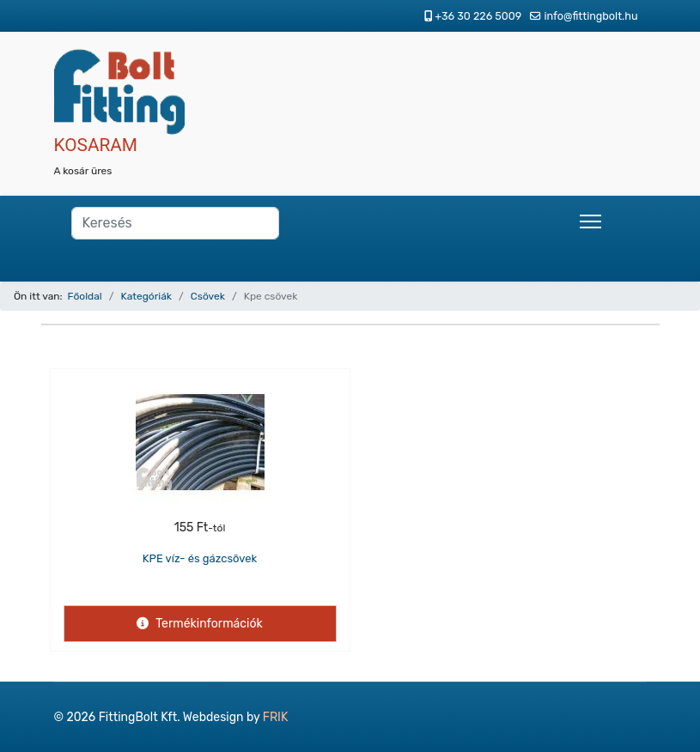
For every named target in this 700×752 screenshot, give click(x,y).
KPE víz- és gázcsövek (200, 558)
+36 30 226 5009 (478, 16)
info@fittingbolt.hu (590, 16)
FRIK (276, 717)
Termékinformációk (207, 624)
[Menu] (590, 221)
